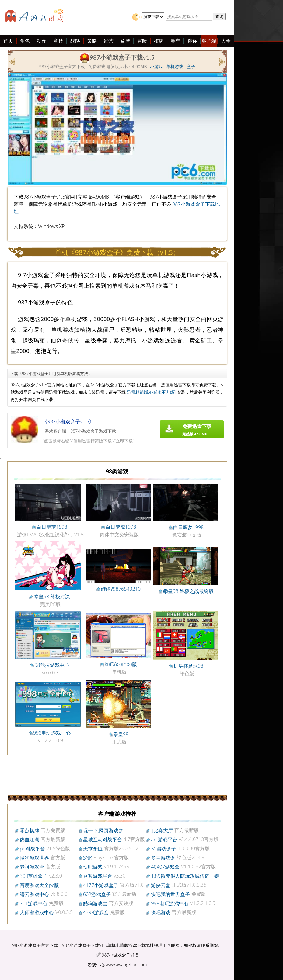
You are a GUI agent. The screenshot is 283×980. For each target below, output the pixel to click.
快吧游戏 (93, 867)
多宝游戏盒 (163, 858)
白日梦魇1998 (121, 527)
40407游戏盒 (165, 867)
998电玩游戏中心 (52, 733)
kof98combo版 (121, 664)
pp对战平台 (32, 849)
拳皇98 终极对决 (52, 597)
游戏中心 (96, 965)
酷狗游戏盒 (95, 903)
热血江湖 (30, 840)
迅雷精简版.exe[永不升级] (151, 392)
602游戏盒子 (97, 894)
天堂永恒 (93, 849)
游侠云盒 (161, 885)
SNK (88, 858)
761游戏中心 (34, 903)
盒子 (191, 66)
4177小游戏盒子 (101, 885)
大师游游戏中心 (37, 912)
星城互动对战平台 (103, 840)
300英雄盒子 (34, 876)
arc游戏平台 (164, 840)
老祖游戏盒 (32, 867)
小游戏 (156, 66)
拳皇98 (121, 734)
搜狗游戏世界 (34, 858)
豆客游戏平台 (98, 876)
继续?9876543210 (121, 589)
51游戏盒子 (163, 849)
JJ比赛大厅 (162, 830)
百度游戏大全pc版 (39, 885)
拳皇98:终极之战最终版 (188, 591)
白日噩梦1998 (52, 527)
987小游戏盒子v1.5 (120, 955)
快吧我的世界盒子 (170, 894)
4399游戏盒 (96, 912)
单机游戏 (175, 66)
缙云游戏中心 (34, 894)
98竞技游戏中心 (52, 665)
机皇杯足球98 (188, 666)
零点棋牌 (30, 830)
